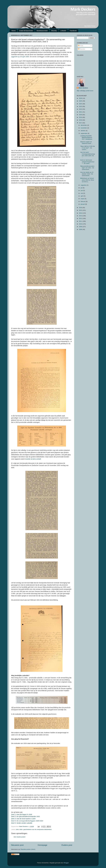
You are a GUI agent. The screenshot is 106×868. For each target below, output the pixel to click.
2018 (81, 120)
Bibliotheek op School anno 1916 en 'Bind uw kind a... (87, 180)
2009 (81, 227)
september (84, 133)
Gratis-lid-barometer (26, 31)
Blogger (66, 863)
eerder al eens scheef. (34, 459)
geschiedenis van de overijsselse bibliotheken (38, 829)
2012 (81, 218)
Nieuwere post (17, 845)
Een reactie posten (20, 837)
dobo (21, 829)
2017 (81, 123)
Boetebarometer (42, 31)
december (84, 125)
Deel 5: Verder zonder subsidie (22, 823)
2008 (81, 229)
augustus (84, 185)
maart (83, 199)
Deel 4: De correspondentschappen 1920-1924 (27, 821)
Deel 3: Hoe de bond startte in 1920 (23, 819)
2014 (81, 213)
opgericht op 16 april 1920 (20, 57)
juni (82, 190)
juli (82, 188)
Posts (81, 46)
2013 (81, 216)
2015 (81, 210)
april (82, 196)
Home (14, 31)
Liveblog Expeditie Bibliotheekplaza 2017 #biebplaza (86, 137)
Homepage (42, 845)
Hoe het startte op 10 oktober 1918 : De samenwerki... (87, 174)
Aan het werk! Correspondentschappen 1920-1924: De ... (88, 155)
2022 (81, 109)
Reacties (82, 49)
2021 (81, 112)
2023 (81, 106)
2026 (81, 98)
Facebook (73, 31)
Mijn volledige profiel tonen (85, 91)
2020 (81, 115)
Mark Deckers (83, 88)
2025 (81, 101)
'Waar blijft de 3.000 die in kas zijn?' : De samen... (88, 148)
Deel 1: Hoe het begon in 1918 (22, 814)
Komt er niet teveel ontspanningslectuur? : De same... (87, 162)
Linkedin (63, 31)
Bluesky (54, 31)
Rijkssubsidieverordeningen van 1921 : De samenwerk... (87, 168)
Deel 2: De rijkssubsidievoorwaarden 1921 (26, 817)
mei (82, 193)
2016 (81, 208)
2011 (81, 221)
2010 (81, 224)
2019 (81, 117)
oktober (83, 131)
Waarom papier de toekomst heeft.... (86, 143)
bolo (17, 829)
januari (83, 204)
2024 (81, 104)
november (84, 128)
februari (83, 201)
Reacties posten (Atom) (28, 849)
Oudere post (67, 845)
